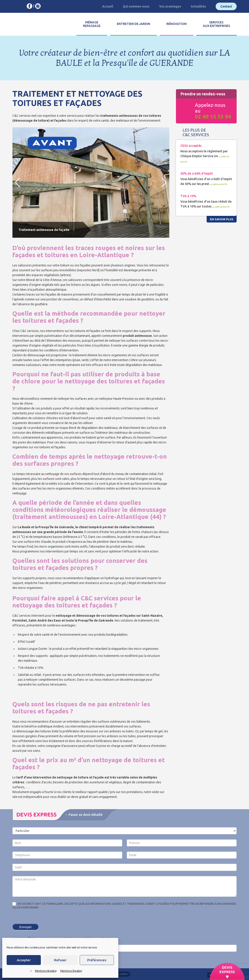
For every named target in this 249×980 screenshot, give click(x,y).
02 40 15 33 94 (213, 117)
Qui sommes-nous (136, 6)
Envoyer (25, 927)
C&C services (32, 24)
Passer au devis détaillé (86, 815)
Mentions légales (45, 971)
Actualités (198, 6)
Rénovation (176, 24)
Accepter (24, 960)
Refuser (60, 960)
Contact (226, 6)
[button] (164, 183)
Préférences (97, 960)
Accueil (108, 6)
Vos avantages (170, 6)
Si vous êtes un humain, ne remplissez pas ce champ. (66, 939)
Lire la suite (220, 184)
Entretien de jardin (133, 24)
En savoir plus (222, 219)
